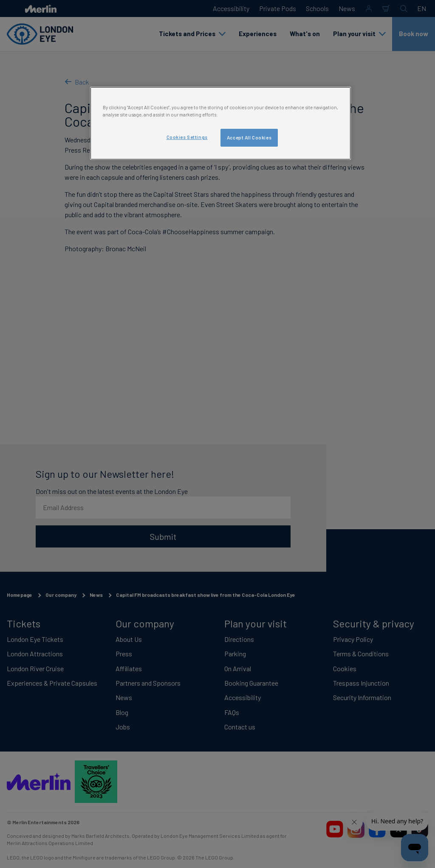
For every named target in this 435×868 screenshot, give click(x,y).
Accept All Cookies (249, 138)
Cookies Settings (187, 137)
